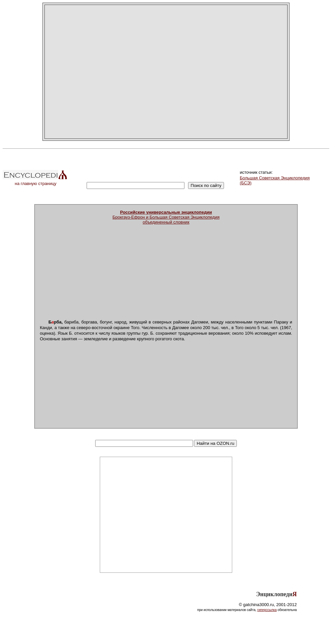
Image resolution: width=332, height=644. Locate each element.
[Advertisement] (102, 72)
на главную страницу (36, 182)
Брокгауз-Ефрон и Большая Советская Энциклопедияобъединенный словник (166, 217)
